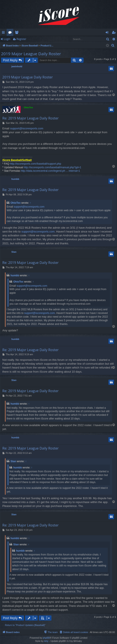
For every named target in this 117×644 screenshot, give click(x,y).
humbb (15, 179)
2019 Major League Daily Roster (31, 54)
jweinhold (17, 66)
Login (7, 39)
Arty (46, 641)
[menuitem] (113, 46)
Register (21, 39)
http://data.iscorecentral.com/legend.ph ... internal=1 (50, 171)
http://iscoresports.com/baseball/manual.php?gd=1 (52, 167)
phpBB (46, 638)
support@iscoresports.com (27, 128)
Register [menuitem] (115, 33)
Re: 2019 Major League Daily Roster (31, 118)
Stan (14, 252)
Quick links (4, 33)
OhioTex (28, 107)
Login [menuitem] (108, 33)
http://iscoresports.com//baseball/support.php (35, 164)
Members (17, 33)
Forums (11, 33)
